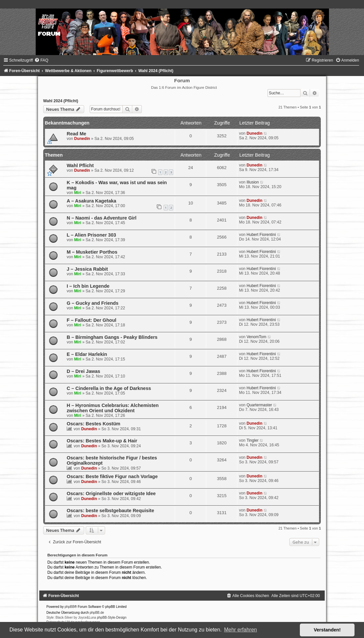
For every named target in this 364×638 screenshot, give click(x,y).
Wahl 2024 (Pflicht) (61, 101)
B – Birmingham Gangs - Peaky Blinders (112, 337)
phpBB (69, 607)
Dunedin (82, 139)
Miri (78, 193)
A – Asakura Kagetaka (91, 201)
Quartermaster (259, 405)
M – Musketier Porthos (92, 252)
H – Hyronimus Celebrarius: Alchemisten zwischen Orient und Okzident (113, 408)
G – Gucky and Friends (93, 303)
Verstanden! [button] (327, 630)
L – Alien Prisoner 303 (91, 235)
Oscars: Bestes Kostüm (94, 424)
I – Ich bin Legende (88, 286)
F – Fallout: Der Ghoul (92, 320)
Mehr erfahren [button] (240, 630)
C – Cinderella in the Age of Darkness (109, 388)
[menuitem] (41, 60)
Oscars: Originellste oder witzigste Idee (111, 493)
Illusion (253, 182)
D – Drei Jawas (83, 371)
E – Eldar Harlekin (87, 354)
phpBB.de (97, 613)
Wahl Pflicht (80, 165)
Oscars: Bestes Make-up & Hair (102, 441)
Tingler (253, 440)
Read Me (77, 134)
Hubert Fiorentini (261, 235)
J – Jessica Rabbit (87, 269)
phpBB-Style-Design (112, 618)
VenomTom (256, 337)
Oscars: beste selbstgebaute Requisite (110, 511)
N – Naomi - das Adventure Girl (102, 218)
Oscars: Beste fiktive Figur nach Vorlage (112, 476)
